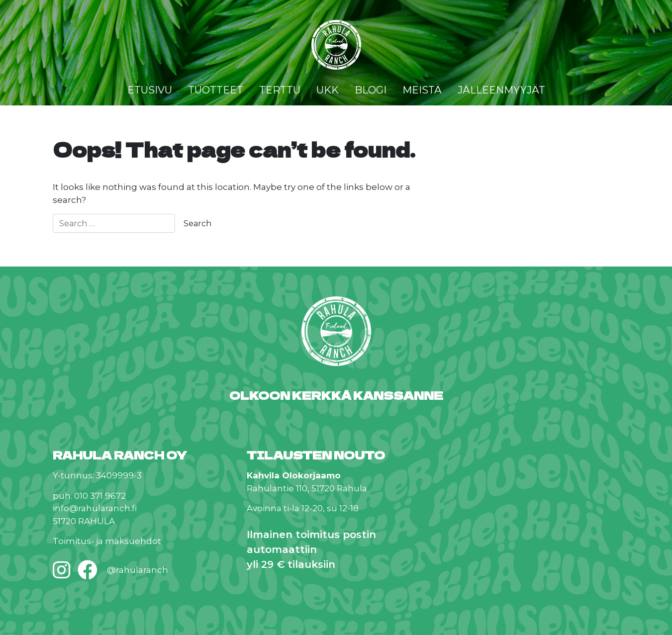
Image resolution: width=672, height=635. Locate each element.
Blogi (371, 90)
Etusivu (150, 90)
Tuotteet (216, 90)
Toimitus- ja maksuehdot (107, 541)
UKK (328, 90)
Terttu (280, 90)
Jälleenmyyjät (501, 90)
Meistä (422, 90)
